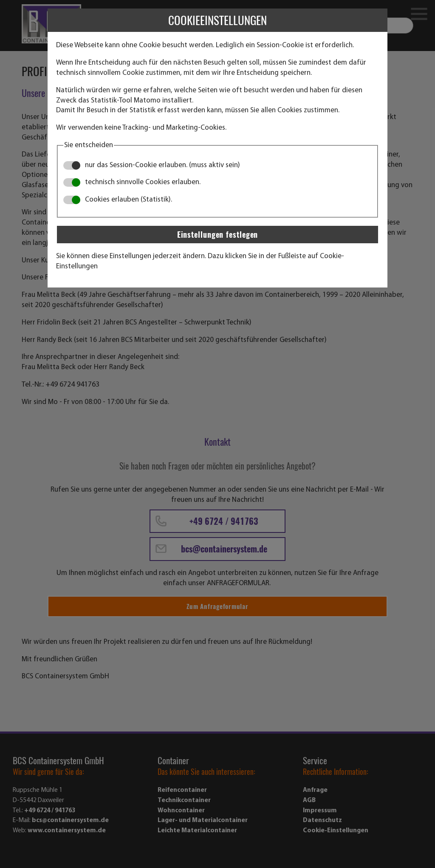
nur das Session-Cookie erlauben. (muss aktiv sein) (152, 165)
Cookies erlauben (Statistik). (118, 200)
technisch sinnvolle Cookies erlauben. (132, 182)
